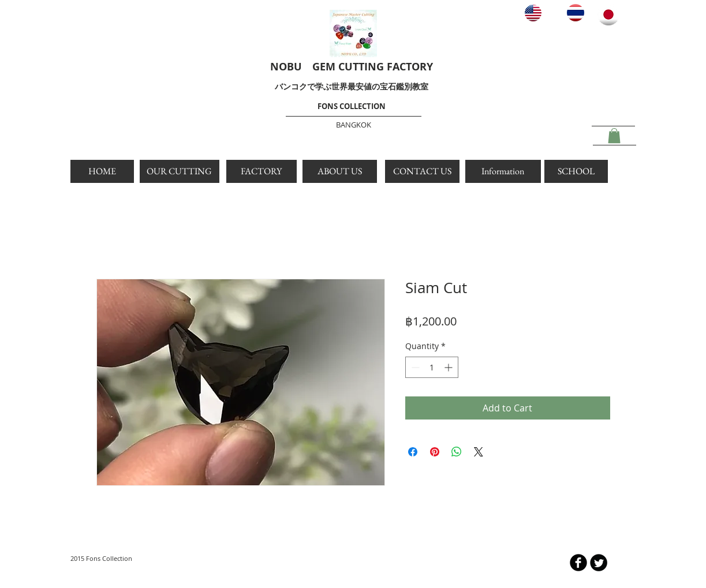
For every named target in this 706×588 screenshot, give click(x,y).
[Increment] (449, 367)
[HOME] (102, 171)
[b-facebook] (578, 563)
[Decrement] (414, 367)
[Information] (503, 171)
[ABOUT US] (340, 171)
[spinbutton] (432, 367)
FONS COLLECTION (352, 106)
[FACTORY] (262, 171)
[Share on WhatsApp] (457, 452)
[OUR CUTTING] (180, 171)
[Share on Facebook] (413, 452)
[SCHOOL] (576, 171)
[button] (614, 136)
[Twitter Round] (599, 563)
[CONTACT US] (422, 171)
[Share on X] (479, 452)
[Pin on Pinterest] (435, 452)
